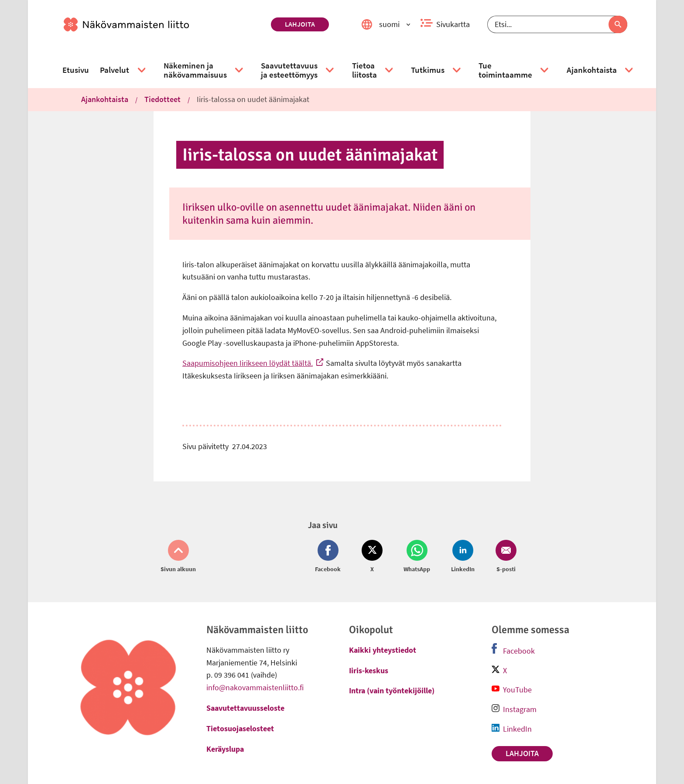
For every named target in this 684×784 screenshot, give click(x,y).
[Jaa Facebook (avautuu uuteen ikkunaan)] (330, 557)
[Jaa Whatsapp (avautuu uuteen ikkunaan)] (417, 557)
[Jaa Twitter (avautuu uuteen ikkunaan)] (372, 557)
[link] (164, 24)
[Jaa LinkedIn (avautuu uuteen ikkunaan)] (463, 557)
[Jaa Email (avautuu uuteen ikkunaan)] (504, 557)
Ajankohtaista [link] (105, 99)
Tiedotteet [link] (162, 99)
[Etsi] (557, 24)
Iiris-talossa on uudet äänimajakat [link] (253, 99)
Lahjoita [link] (300, 24)
